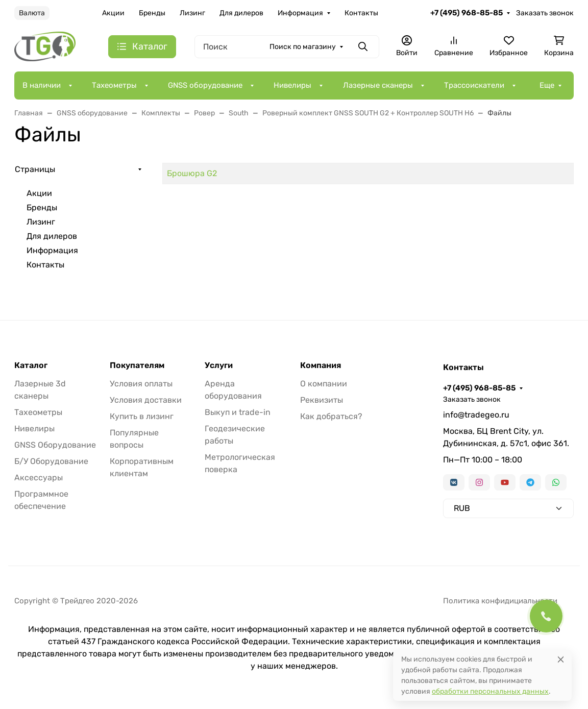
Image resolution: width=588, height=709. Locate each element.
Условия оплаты (141, 384)
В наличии (42, 85)
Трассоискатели (474, 85)
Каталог (31, 365)
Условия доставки (146, 400)
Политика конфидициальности (500, 601)
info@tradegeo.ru (476, 415)
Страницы (35, 169)
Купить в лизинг (142, 416)
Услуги (219, 365)
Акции (113, 13)
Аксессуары (39, 478)
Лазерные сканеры (378, 85)
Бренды (152, 13)
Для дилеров (241, 13)
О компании (324, 384)
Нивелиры (292, 85)
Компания (321, 365)
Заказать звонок (545, 13)
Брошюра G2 (192, 173)
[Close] (561, 659)
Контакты (361, 13)
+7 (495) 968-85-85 (467, 13)
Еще (547, 85)
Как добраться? (331, 416)
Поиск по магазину (303, 47)
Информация (300, 13)
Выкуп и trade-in (238, 412)
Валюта (32, 13)
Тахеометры (114, 85)
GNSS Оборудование (55, 445)
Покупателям (137, 365)
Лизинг (192, 13)
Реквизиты (322, 400)
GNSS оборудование (205, 85)
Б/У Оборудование (51, 461)
